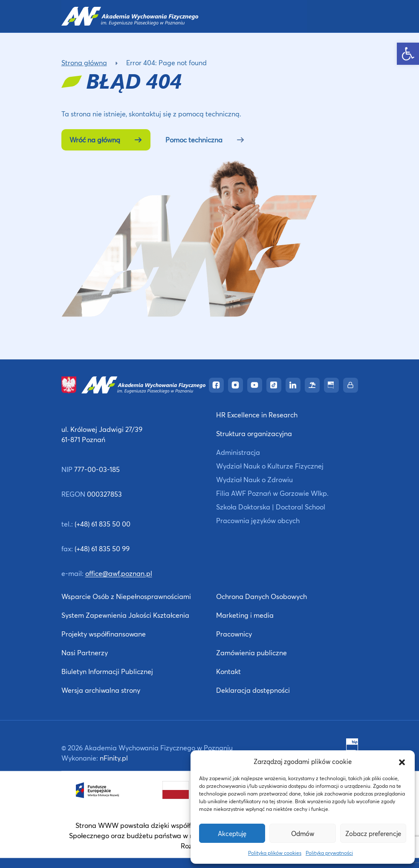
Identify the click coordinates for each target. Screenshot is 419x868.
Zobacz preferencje (373, 833)
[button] (402, 761)
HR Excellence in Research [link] (257, 415)
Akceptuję (232, 833)
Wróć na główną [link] (106, 140)
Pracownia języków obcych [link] (258, 520)
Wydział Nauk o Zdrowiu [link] (254, 479)
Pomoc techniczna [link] (205, 140)
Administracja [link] (238, 452)
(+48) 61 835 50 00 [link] (103, 524)
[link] (408, 54)
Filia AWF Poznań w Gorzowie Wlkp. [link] (272, 493)
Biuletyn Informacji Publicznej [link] (107, 671)
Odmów (303, 833)
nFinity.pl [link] (114, 758)
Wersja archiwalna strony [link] (101, 690)
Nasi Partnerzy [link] (85, 652)
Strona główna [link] (84, 62)
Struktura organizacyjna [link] (254, 433)
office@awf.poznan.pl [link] (119, 573)
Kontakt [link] (228, 671)
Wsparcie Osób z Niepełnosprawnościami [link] (126, 596)
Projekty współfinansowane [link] (104, 634)
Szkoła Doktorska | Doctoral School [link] (271, 507)
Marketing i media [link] (245, 615)
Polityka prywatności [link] (329, 853)
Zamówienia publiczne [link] (251, 652)
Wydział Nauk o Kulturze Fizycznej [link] (270, 466)
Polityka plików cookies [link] (275, 853)
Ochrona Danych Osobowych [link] (262, 596)
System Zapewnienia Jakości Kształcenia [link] (125, 615)
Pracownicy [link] (234, 634)
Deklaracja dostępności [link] (253, 690)
